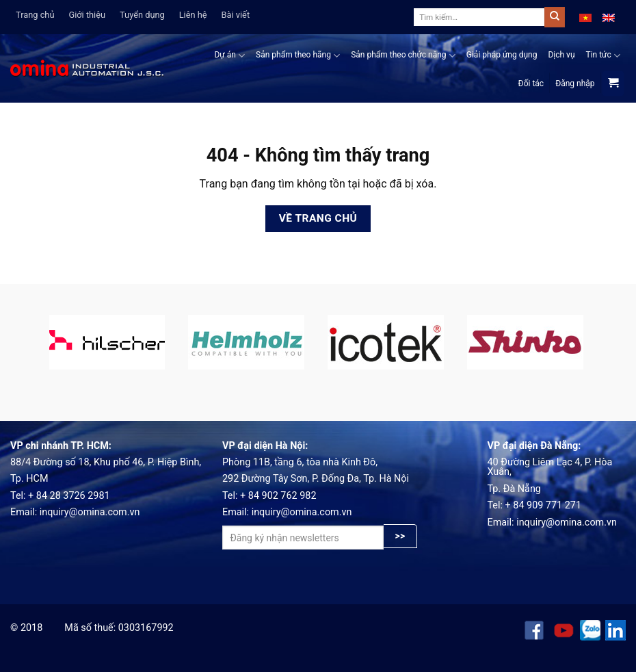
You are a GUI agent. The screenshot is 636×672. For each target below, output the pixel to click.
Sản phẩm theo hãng (298, 56)
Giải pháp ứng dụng (502, 55)
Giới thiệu (87, 15)
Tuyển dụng (142, 15)
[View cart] (613, 83)
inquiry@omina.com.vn (90, 512)
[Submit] (555, 17)
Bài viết (236, 15)
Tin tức (604, 56)
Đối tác (531, 83)
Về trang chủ (318, 218)
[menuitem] (585, 17)
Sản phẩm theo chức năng (403, 56)
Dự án (229, 56)
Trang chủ (35, 15)
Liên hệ (193, 15)
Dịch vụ (561, 55)
